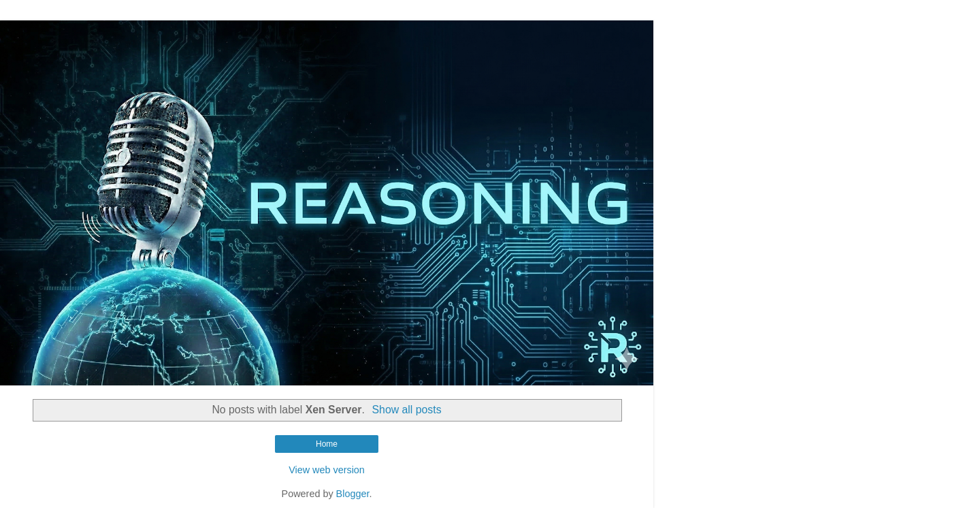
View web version (327, 470)
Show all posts (407, 410)
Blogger (353, 494)
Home (327, 444)
